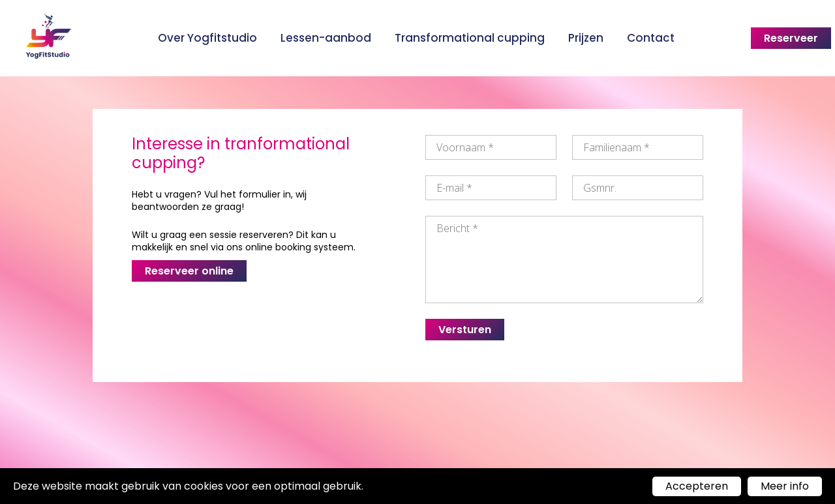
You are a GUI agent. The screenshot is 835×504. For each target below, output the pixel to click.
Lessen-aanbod (326, 38)
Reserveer (791, 38)
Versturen (465, 330)
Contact (651, 38)
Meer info (785, 486)
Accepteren (697, 486)
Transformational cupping (470, 38)
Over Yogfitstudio (207, 38)
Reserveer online (189, 271)
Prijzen (586, 38)
